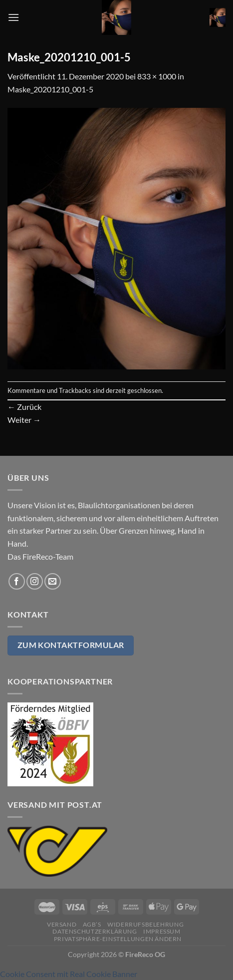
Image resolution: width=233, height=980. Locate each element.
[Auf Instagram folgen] (35, 581)
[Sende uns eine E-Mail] (53, 581)
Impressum (162, 931)
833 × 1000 (157, 76)
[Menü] (13, 17)
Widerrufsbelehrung (145, 924)
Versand (62, 924)
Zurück (24, 407)
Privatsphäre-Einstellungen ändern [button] (118, 939)
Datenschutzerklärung (95, 931)
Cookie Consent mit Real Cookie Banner (69, 974)
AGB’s (92, 924)
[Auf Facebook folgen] (17, 581)
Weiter (24, 420)
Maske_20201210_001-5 (50, 89)
